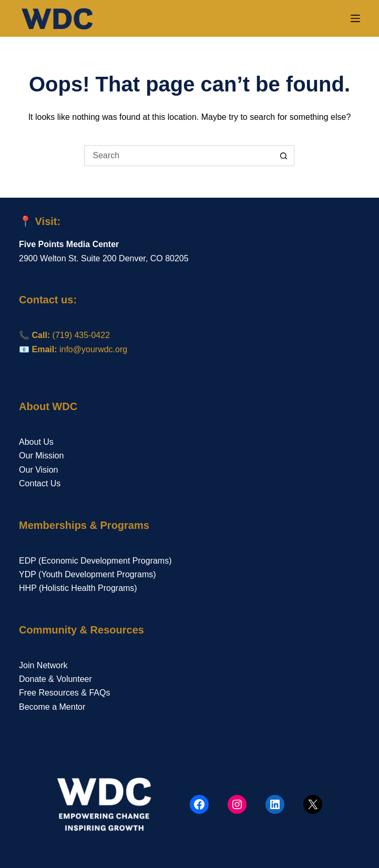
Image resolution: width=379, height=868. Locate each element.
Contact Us (40, 483)
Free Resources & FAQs (64, 693)
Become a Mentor (52, 707)
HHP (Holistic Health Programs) (78, 588)
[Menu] (355, 18)
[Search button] (284, 156)
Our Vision (38, 470)
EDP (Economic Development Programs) (95, 561)
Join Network (43, 665)
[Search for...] (179, 156)
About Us (36, 442)
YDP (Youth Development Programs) (88, 574)
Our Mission (41, 456)
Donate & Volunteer (55, 679)
